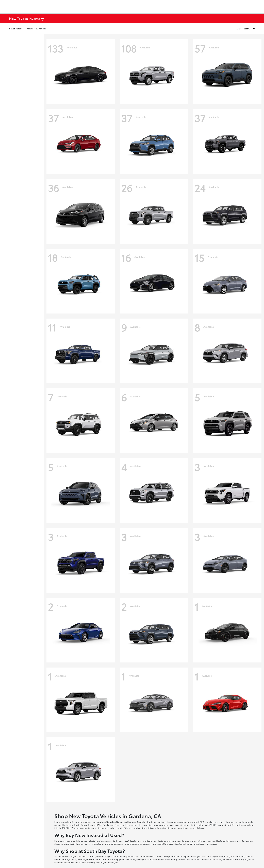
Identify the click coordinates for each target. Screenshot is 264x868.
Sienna (118, 825)
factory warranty (98, 841)
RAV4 (99, 825)
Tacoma (92, 825)
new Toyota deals (83, 822)
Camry (84, 825)
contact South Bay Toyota (239, 859)
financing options (154, 856)
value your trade (144, 859)
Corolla (106, 825)
